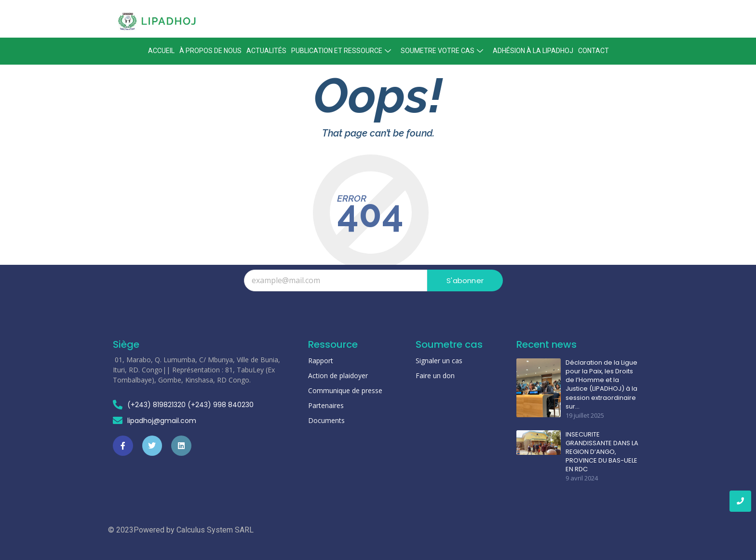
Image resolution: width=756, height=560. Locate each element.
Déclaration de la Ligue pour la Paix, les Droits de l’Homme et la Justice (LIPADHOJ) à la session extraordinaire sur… (601, 385)
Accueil (161, 51)
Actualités (266, 51)
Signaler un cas (439, 361)
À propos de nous (210, 51)
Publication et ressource (342, 51)
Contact (594, 51)
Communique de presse (345, 390)
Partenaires (326, 405)
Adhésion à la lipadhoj (533, 51)
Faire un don (435, 376)
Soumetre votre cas (443, 51)
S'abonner (465, 280)
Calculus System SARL (215, 530)
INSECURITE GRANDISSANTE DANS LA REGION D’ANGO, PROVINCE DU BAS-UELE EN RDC (602, 452)
